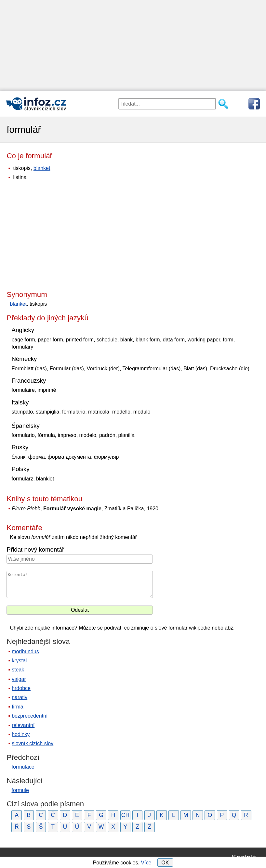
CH (125, 815)
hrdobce (21, 688)
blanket (42, 168)
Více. (147, 863)
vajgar (19, 679)
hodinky (21, 734)
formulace (23, 767)
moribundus (25, 651)
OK (165, 863)
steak (18, 670)
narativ (20, 697)
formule (20, 790)
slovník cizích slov (33, 743)
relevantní (23, 725)
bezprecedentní (30, 716)
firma (18, 707)
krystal (19, 661)
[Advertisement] (133, 45)
